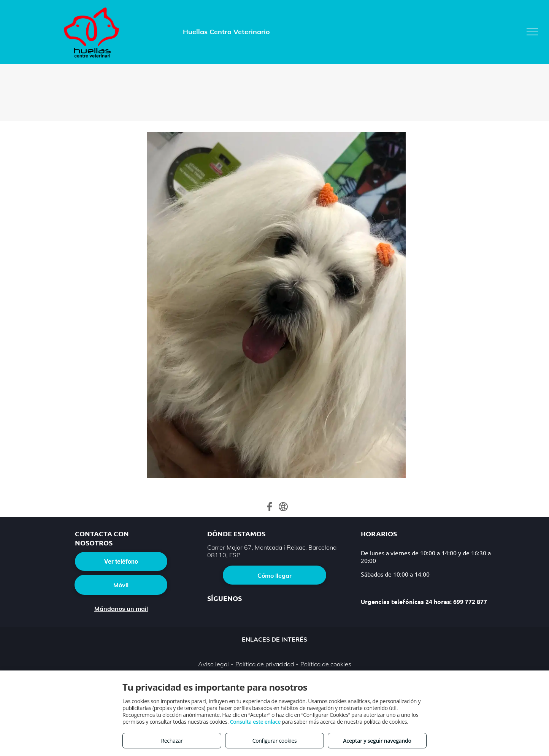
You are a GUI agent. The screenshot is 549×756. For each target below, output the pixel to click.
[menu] (532, 32)
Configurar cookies (275, 741)
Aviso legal (213, 664)
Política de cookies (326, 664)
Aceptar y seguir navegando (377, 741)
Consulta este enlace (255, 722)
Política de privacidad (265, 664)
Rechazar (172, 741)
